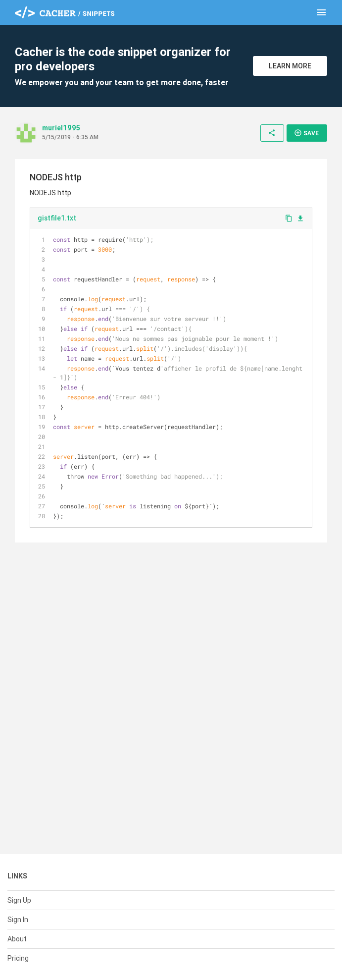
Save (306, 133)
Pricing (18, 958)
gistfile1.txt (57, 218)
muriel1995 (61, 128)
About (17, 939)
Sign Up (19, 900)
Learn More (290, 66)
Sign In (18, 920)
